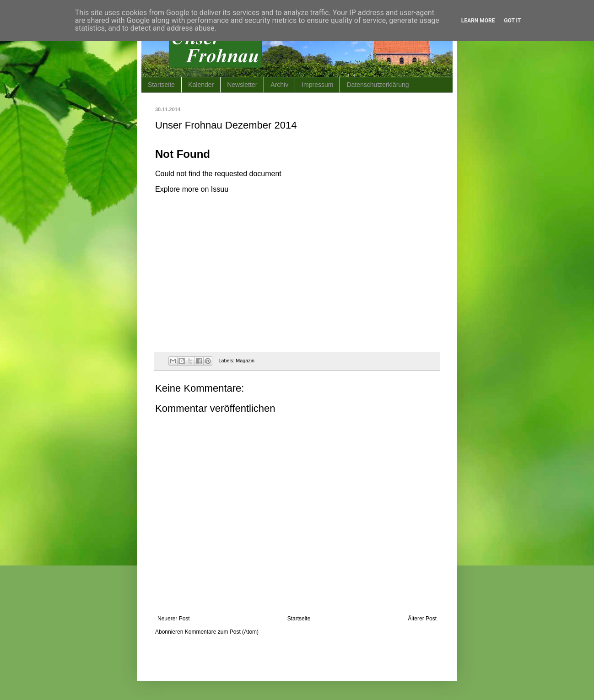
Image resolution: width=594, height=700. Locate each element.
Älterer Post (422, 619)
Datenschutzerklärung (378, 85)
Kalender (201, 85)
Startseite (161, 85)
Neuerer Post (174, 619)
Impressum (317, 85)
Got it (512, 21)
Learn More (478, 21)
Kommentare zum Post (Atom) (222, 632)
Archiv (279, 85)
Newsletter (242, 85)
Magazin (245, 361)
